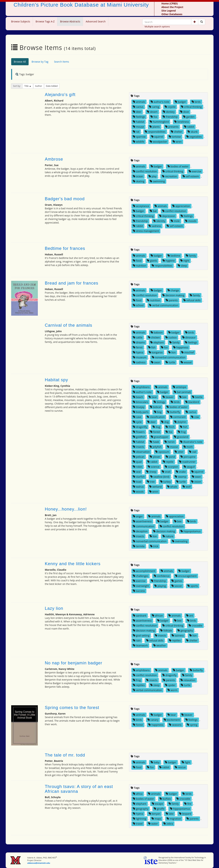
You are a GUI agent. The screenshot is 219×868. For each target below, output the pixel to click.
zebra (168, 824)
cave (137, 417)
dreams (139, 342)
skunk (193, 132)
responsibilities (155, 132)
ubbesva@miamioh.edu (39, 863)
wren (177, 142)
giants (152, 261)
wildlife (139, 142)
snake (181, 472)
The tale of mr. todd (65, 755)
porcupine (188, 457)
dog (165, 422)
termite (139, 546)
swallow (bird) (160, 477)
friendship (170, 117)
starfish (139, 477)
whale (172, 487)
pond (170, 457)
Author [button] (39, 86)
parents (172, 300)
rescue (180, 767)
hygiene (169, 261)
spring (192, 725)
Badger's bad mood (65, 199)
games (177, 581)
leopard (185, 814)
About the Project (172, 7)
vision (196, 482)
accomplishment (144, 571)
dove (184, 112)
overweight (141, 586)
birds (196, 102)
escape (157, 804)
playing (160, 586)
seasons (175, 725)
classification (156, 417)
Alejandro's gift (60, 95)
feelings (139, 117)
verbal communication (164, 305)
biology (159, 402)
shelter (176, 132)
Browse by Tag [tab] (40, 62)
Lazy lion (54, 608)
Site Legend (169, 11)
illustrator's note (191, 442)
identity (159, 221)
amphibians (141, 387)
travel (138, 824)
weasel (186, 362)
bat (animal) (182, 392)
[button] (195, 22)
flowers (139, 432)
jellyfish (156, 447)
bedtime (174, 256)
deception (140, 531)
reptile (168, 462)
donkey (169, 112)
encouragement (186, 576)
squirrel (157, 137)
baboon (157, 332)
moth (188, 447)
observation (141, 452)
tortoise (175, 137)
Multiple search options (157, 26)
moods (191, 221)
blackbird (192, 402)
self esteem (191, 176)
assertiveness (142, 521)
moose (172, 447)
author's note (160, 102)
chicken (154, 337)
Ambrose (54, 159)
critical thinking (191, 107)
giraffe (159, 809)
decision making (173, 295)
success (139, 591)
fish (152, 347)
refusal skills (192, 300)
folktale (166, 631)
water (153, 824)
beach (138, 397)
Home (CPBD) (170, 3)
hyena (138, 352)
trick (154, 546)
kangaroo (156, 352)
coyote (170, 107)
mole (175, 221)
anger (138, 516)
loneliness (182, 122)
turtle (170, 362)
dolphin (180, 422)
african (157, 616)
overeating (180, 541)
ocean (138, 176)
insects (138, 447)
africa (138, 794)
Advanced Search (96, 21)
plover (155, 457)
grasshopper (160, 437)
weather (160, 645)
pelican (139, 457)
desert (152, 112)
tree (151, 482)
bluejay (139, 407)
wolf (187, 487)
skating (139, 181)
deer (137, 112)
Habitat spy (56, 380)
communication (143, 526)
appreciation (181, 206)
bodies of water (178, 166)
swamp (180, 477)
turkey (165, 482)
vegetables (194, 137)
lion (172, 352)
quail (137, 462)
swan (156, 362)
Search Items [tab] (61, 62)
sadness (155, 226)
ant (190, 616)
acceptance (141, 206)
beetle (197, 397)
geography (185, 631)
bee (183, 397)
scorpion (171, 467)
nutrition (140, 266)
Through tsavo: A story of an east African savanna (79, 789)
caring (154, 107)
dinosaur (189, 337)
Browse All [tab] (20, 62)
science (154, 467)
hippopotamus (190, 531)
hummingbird (159, 122)
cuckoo (171, 337)
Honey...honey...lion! (66, 509)
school (138, 305)
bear (153, 397)
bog (158, 412)
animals (139, 102)
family (191, 256)
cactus (138, 107)
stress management (146, 231)
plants (155, 127)
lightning (139, 819)
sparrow (139, 137)
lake (170, 814)
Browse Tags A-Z (45, 21)
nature (168, 536)
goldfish (139, 437)
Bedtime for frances (65, 248)
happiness (181, 347)
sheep (151, 472)
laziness (178, 635)
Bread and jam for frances (71, 283)
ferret (138, 347)
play (152, 176)
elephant (157, 342)
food (137, 261)
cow (195, 417)
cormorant (178, 417)
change (173, 290)
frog (182, 432)
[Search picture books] (202, 22)
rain (137, 640)
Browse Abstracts (70, 21)
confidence (162, 576)
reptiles (175, 640)
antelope (179, 387)
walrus (138, 487)
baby (155, 762)
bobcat (156, 407)
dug (156, 427)
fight (186, 762)
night (185, 261)
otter (179, 452)
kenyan (154, 814)
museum (140, 357)
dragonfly (140, 427)
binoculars (140, 402)
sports (193, 586)
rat (136, 132)
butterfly (174, 412)
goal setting (141, 635)
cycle (137, 422)
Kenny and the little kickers (73, 564)
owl (193, 452)
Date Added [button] (52, 86)
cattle (138, 337)
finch (170, 427)
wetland (155, 487)
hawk (154, 442)
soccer (177, 586)
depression (167, 216)
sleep (182, 266)
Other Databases (172, 14)
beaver (168, 397)
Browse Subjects (21, 21)
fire (188, 804)
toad (137, 482)
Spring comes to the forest (72, 708)
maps (156, 819)
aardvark (140, 616)
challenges (140, 576)
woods (138, 492)
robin (137, 467)
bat (153, 211)
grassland (181, 437)
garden (189, 117)
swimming (157, 181)
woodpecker (158, 142)
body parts (141, 412)
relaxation (188, 680)
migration (174, 819)
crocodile (195, 626)
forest (155, 432)
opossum (162, 452)
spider (170, 685)
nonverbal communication (169, 357)
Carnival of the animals (68, 325)
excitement (172, 720)
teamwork (140, 645)
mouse (138, 127)
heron (170, 442)
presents (172, 127)
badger (180, 102)
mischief (188, 352)
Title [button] (27, 86)
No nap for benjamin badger (74, 663)
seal (137, 472)
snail (166, 472)
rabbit (189, 127)
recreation (170, 176)
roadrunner (187, 462)
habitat (139, 122)
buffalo (165, 799)
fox (154, 117)
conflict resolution (145, 171)
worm (172, 690)
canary (153, 720)
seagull (189, 467)
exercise (195, 171)
